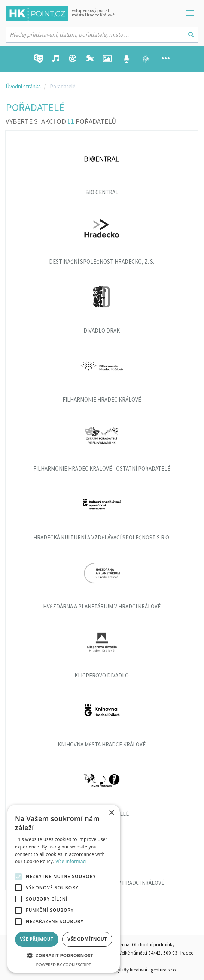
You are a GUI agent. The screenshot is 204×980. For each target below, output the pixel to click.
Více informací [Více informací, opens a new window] (71, 861)
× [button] (111, 813)
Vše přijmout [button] (36, 939)
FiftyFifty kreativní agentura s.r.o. (144, 970)
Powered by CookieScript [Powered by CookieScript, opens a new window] (64, 964)
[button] (64, 956)
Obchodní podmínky (153, 945)
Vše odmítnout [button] (87, 939)
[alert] (64, 889)
